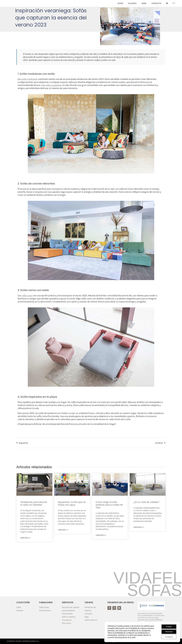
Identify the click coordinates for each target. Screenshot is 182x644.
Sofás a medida (69, 617)
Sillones (20, 610)
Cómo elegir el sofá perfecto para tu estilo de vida (109, 505)
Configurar (168, 637)
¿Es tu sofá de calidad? (146, 502)
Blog (87, 617)
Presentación (90, 607)
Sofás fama (44, 607)
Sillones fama (45, 610)
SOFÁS (120, 3)
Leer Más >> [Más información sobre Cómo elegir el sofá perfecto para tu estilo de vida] (101, 535)
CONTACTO (156, 3)
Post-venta (66, 623)
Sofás (19, 607)
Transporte (67, 620)
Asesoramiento (68, 610)
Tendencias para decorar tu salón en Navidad (34, 503)
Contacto (89, 614)
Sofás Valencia (92, 620)
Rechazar (168, 631)
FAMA (144, 3)
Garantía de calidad (71, 607)
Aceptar (168, 626)
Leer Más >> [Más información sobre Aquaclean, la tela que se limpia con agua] (63, 530)
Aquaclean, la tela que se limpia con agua (72, 503)
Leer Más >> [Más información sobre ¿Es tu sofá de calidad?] (139, 527)
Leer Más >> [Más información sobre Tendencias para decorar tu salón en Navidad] (25, 538)
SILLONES (132, 3)
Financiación (67, 614)
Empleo (88, 610)
